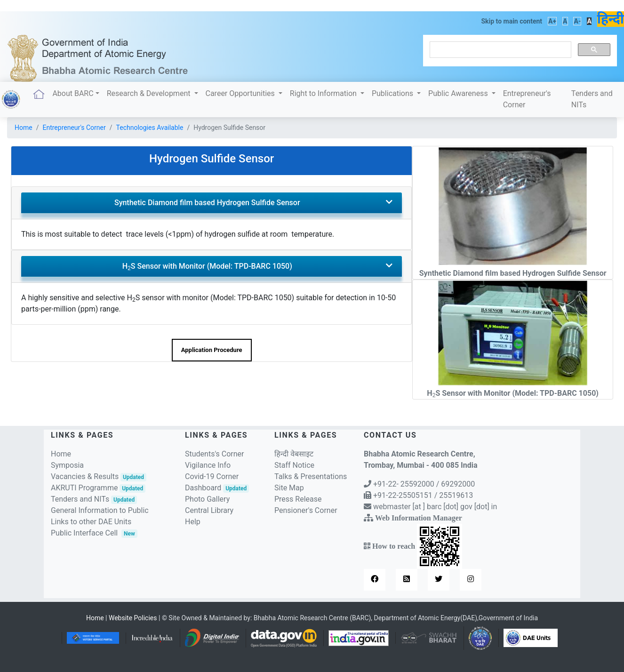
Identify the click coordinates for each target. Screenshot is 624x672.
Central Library (209, 510)
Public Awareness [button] (459, 93)
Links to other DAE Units (91, 522)
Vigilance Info (208, 465)
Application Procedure (212, 350)
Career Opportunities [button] (241, 93)
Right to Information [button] (324, 93)
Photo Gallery (207, 499)
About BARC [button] (73, 93)
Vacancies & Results (99, 476)
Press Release (298, 499)
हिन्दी (611, 19)
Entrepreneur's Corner (527, 99)
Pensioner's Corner (306, 510)
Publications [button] (393, 93)
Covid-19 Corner (212, 476)
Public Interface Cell (84, 533)
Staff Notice (294, 465)
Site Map (289, 488)
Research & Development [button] (150, 93)
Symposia (67, 465)
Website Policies (133, 618)
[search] (500, 50)
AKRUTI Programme (98, 488)
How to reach (416, 546)
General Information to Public (100, 510)
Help (193, 522)
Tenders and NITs (592, 99)
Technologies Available (150, 128)
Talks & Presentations (311, 476)
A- (577, 21)
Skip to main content (512, 21)
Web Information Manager (419, 518)
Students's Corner (215, 454)
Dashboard (217, 488)
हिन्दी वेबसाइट (294, 454)
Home (24, 128)
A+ (552, 21)
